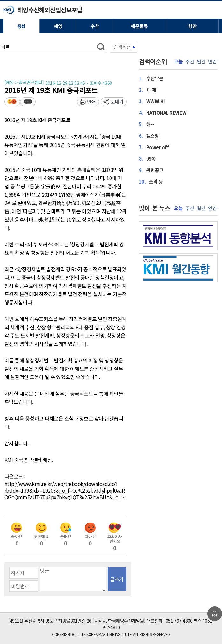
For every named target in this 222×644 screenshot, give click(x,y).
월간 (201, 62)
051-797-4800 (179, 621)
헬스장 (149, 135)
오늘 (178, 62)
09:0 (147, 158)
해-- (147, 124)
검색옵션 (122, 47)
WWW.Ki (152, 101)
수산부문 (151, 78)
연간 (212, 62)
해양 (58, 26)
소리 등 (151, 181)
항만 (192, 26)
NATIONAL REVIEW (163, 113)
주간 (190, 62)
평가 (12, 102)
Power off (154, 147)
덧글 (28, 102)
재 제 (147, 90)
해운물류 (140, 26)
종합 (21, 26)
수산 (95, 26)
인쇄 (91, 102)
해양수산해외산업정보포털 (50, 10)
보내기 (117, 102)
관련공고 (151, 170)
